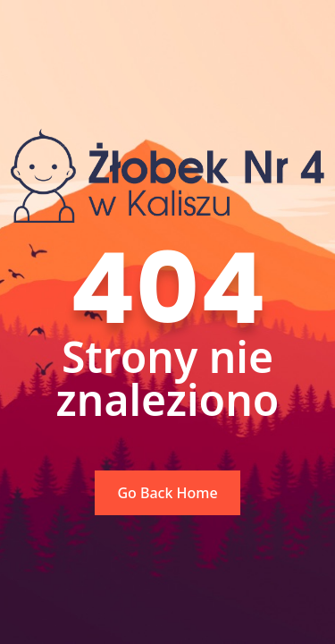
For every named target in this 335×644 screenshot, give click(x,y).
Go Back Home (167, 493)
